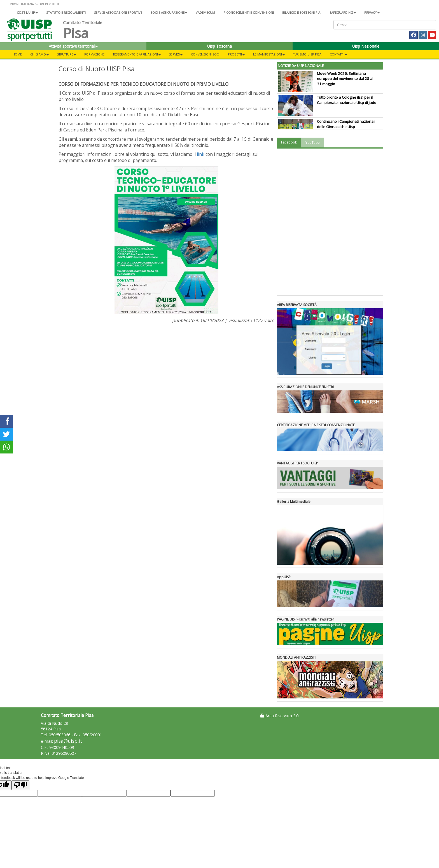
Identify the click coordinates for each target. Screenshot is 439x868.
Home (17, 54)
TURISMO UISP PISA (307, 54)
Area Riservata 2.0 (279, 716)
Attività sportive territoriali (73, 46)
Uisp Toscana (219, 46)
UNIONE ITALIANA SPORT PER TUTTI (34, 4)
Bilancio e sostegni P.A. (302, 12)
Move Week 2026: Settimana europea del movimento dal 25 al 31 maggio (345, 79)
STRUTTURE (66, 54)
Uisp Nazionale (366, 46)
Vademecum (205, 12)
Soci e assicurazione (169, 12)
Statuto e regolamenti (66, 12)
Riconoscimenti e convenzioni (249, 12)
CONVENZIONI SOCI (205, 54)
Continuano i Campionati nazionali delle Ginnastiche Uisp (346, 124)
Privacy (372, 12)
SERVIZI (176, 54)
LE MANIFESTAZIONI (269, 54)
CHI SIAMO (39, 54)
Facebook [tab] (289, 142)
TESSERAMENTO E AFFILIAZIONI (137, 54)
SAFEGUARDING (343, 12)
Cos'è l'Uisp (27, 12)
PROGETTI (236, 54)
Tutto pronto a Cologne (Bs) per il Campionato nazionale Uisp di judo (347, 100)
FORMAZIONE (94, 54)
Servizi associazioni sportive (118, 12)
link (201, 154)
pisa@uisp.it (68, 741)
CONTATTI (338, 54)
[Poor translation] (20, 785)
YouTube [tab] (313, 143)
